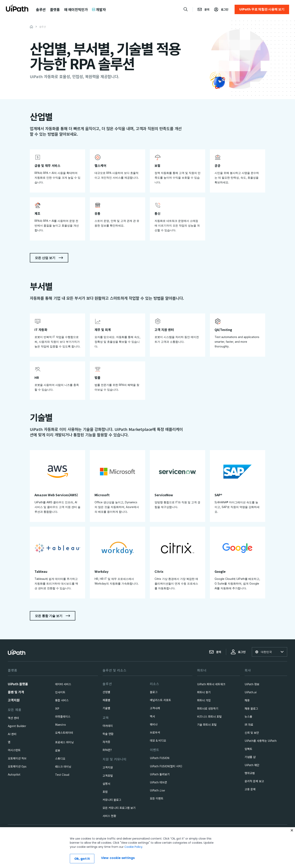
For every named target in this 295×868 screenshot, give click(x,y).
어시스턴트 (14, 750)
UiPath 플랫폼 (18, 684)
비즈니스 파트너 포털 (209, 716)
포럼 (105, 792)
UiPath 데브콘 (158, 782)
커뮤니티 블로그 (112, 800)
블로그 (154, 692)
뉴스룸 (248, 716)
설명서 (106, 784)
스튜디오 (60, 758)
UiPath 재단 (252, 765)
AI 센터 (12, 734)
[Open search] (186, 9)
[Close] (292, 842)
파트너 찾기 (204, 692)
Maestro (61, 725)
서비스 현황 (109, 816)
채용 (247, 700)
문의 (215, 652)
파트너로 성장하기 (208, 708)
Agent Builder (17, 726)
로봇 (58, 750)
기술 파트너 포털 (207, 725)
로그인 (238, 652)
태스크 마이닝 (63, 767)
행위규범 (250, 773)
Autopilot (14, 774)
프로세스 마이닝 (64, 742)
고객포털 (108, 776)
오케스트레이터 (64, 733)
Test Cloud (62, 775)
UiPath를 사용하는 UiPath (261, 741)
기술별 (106, 708)
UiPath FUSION (160, 758)
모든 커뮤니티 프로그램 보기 (119, 808)
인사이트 (60, 692)
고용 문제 (250, 789)
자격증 (106, 742)
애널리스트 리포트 (160, 700)
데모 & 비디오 (158, 740)
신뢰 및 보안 (252, 733)
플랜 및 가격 (16, 692)
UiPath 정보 (252, 684)
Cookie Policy (133, 858)
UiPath (157, 790)
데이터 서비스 (63, 684)
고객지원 (14, 700)
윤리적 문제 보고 (254, 781)
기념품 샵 (250, 757)
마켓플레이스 (63, 716)
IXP (57, 708)
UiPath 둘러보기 (160, 774)
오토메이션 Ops (17, 766)
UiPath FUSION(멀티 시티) (166, 766)
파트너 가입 (204, 700)
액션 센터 (13, 718)
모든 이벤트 (157, 798)
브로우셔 (155, 732)
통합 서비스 (62, 700)
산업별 (106, 692)
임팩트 (248, 749)
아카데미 (108, 726)
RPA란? (107, 750)
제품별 (106, 700)
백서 (152, 716)
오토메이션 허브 (17, 758)
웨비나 (154, 724)
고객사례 (155, 708)
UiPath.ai (251, 692)
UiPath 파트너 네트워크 (211, 684)
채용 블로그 (251, 708)
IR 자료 (249, 725)
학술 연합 (108, 734)
